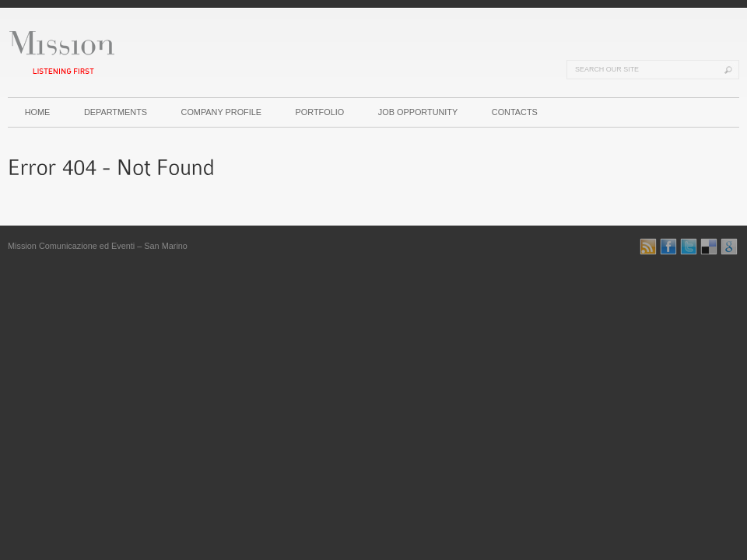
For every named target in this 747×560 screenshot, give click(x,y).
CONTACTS (515, 112)
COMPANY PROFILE (222, 112)
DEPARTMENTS (116, 112)
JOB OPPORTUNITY (418, 112)
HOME (38, 112)
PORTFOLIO (320, 112)
